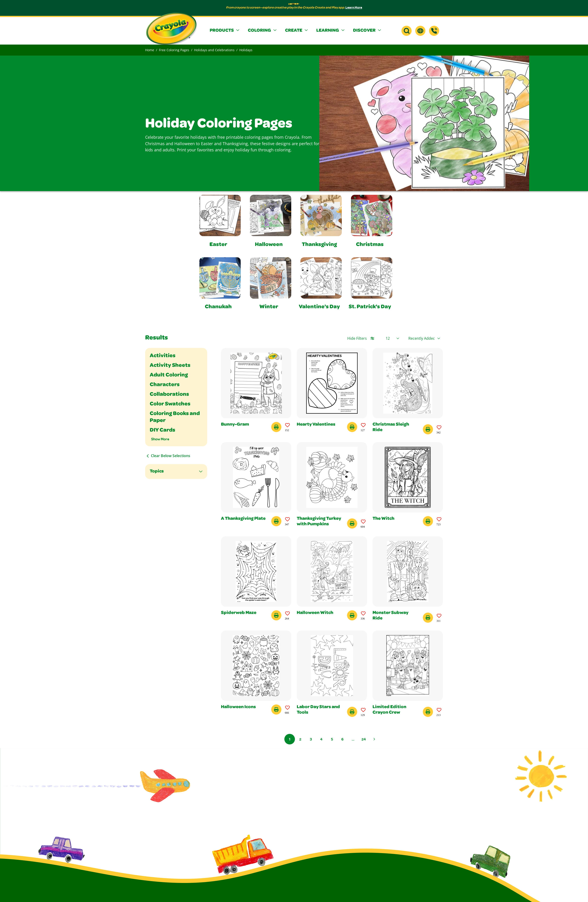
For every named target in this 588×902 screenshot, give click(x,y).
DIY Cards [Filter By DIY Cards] (163, 430)
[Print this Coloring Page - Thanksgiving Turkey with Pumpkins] (352, 523)
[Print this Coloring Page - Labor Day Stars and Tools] (352, 712)
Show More (160, 439)
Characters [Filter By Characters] (165, 385)
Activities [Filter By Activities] (163, 356)
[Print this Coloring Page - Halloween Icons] (276, 710)
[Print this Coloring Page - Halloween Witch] (352, 615)
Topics (157, 472)
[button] (225, 31)
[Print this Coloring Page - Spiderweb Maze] (276, 615)
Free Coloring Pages (174, 50)
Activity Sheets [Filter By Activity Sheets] (170, 366)
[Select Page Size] (392, 338)
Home (150, 50)
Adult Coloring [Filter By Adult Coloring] (169, 375)
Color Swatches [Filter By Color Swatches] (170, 404)
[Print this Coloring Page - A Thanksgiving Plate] (276, 521)
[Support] (434, 31)
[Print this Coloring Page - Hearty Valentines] (352, 427)
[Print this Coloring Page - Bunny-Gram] (276, 427)
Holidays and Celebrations (214, 50)
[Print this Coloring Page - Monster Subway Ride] (428, 618)
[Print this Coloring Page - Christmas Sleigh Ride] (428, 429)
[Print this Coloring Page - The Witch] (428, 521)
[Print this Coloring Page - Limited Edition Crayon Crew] (428, 712)
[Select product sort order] (424, 338)
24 (364, 739)
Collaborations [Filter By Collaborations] (169, 395)
